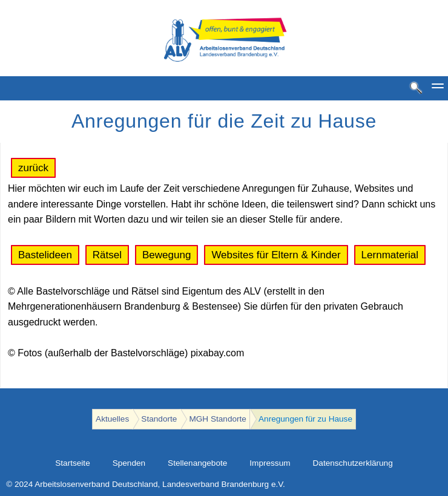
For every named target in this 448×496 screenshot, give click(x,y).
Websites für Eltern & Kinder (276, 255)
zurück (33, 168)
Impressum (270, 463)
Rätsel (107, 255)
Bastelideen (45, 255)
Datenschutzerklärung (353, 463)
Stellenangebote (197, 463)
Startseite (72, 463)
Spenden (129, 463)
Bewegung (166, 255)
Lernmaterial (390, 255)
